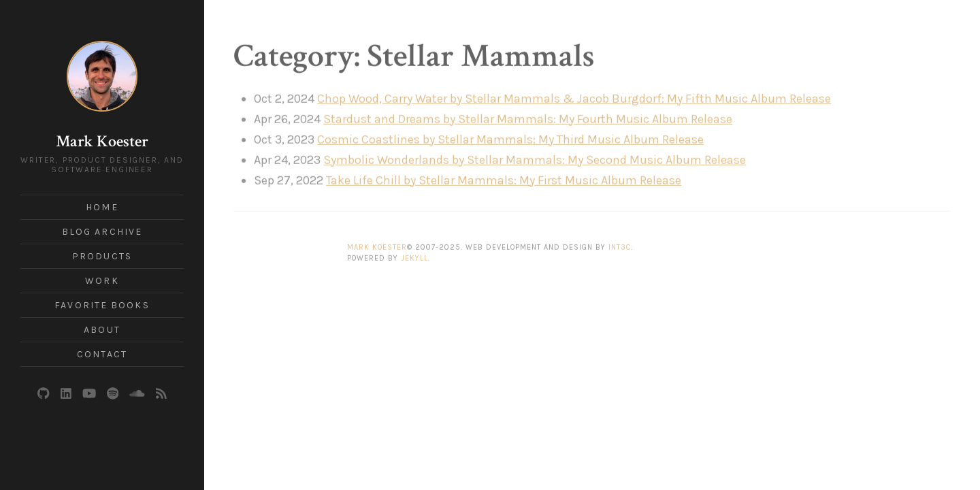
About (102, 330)
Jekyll (414, 256)
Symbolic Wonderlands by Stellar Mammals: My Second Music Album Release (535, 157)
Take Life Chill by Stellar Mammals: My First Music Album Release (504, 177)
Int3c (620, 244)
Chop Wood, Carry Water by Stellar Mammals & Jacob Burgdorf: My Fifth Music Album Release (574, 95)
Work (102, 281)
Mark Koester (102, 141)
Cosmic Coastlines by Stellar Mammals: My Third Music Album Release (510, 136)
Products (102, 256)
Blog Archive (102, 232)
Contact (102, 354)
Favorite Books (102, 305)
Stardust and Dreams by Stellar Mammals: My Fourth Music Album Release (528, 116)
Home (102, 207)
